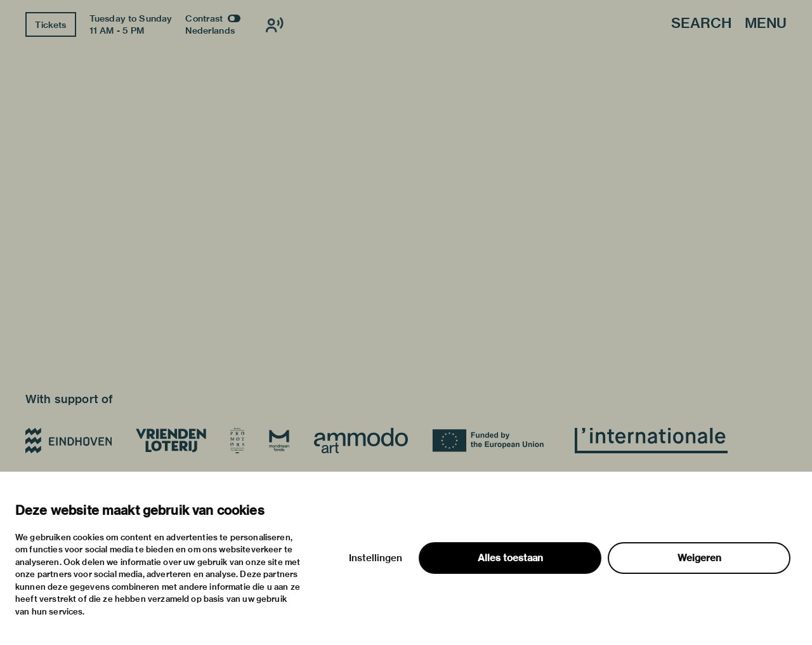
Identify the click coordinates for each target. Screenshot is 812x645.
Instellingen (376, 558)
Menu (766, 24)
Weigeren (699, 558)
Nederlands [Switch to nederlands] (210, 30)
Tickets (50, 25)
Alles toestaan (510, 558)
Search (701, 24)
